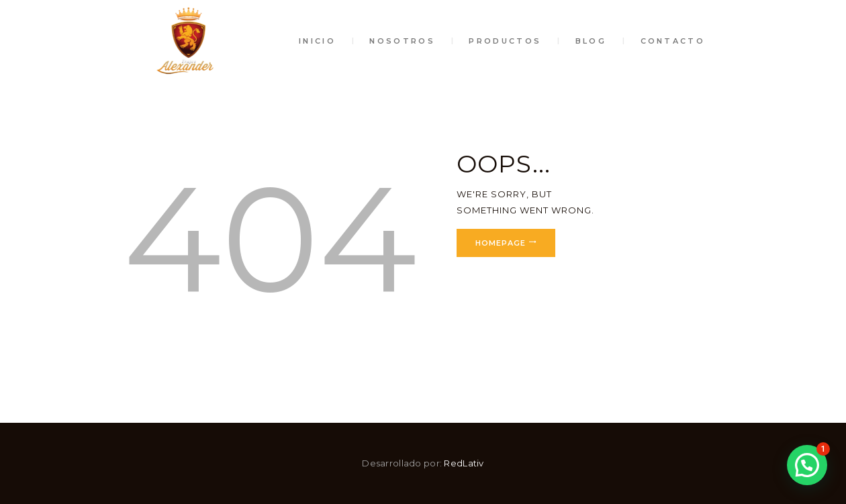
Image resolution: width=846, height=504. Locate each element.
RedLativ (464, 463)
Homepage (501, 243)
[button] (807, 465)
